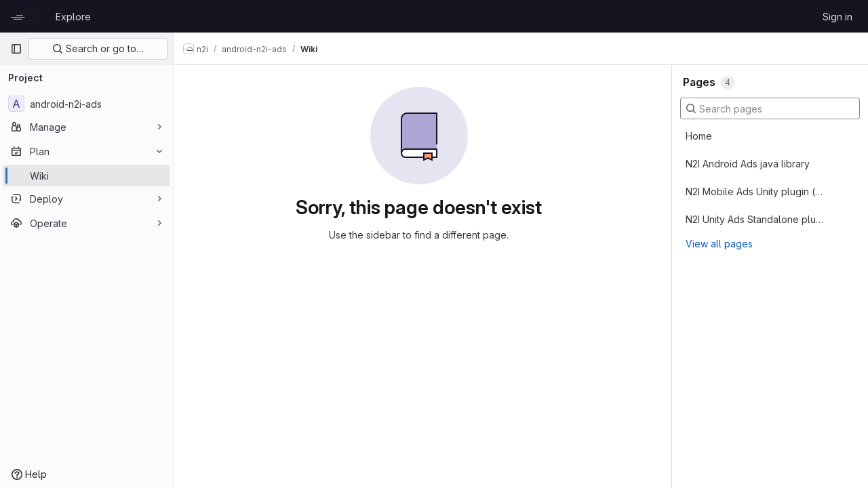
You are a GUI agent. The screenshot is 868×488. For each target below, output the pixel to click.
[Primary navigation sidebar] (16, 49)
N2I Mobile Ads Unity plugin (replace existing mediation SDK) (755, 191)
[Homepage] (26, 16)
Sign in (837, 17)
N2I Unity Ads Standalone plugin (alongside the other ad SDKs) (755, 219)
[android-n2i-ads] (86, 104)
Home (699, 136)
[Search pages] (770, 108)
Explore (73, 17)
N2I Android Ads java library (748, 164)
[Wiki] (86, 176)
